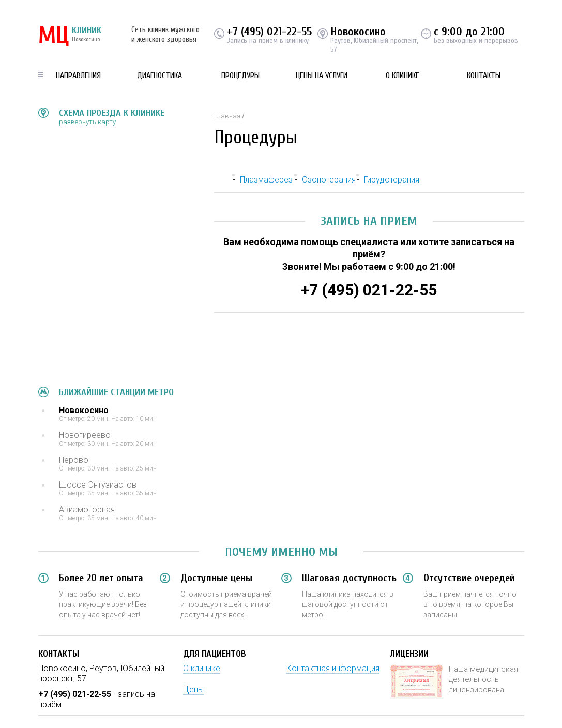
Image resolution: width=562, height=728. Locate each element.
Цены (193, 689)
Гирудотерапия (392, 180)
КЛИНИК (70, 36)
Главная (227, 116)
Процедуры (240, 75)
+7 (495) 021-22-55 (269, 32)
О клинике (402, 75)
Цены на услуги (322, 75)
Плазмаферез (266, 180)
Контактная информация (333, 668)
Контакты (484, 75)
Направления (78, 75)
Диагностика (160, 75)
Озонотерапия (329, 180)
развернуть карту (87, 122)
